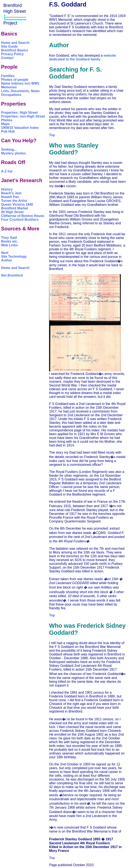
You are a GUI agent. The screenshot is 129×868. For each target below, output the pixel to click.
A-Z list (7, 171)
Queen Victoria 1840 (17, 204)
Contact (7, 58)
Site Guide (9, 46)
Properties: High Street (19, 113)
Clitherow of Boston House (23, 216)
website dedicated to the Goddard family (82, 57)
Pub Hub (8, 131)
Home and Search (15, 43)
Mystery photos (13, 153)
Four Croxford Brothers (20, 220)
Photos (7, 120)
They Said (9, 238)
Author (7, 260)
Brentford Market (15, 208)
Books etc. (10, 241)
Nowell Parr (10, 197)
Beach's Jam (11, 193)
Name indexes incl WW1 (20, 83)
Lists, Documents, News (20, 91)
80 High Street (12, 212)
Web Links (9, 245)
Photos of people (15, 80)
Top (52, 135)
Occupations (11, 95)
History (7, 189)
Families (8, 76)
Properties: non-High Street (23, 116)
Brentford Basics (15, 50)
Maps (5, 124)
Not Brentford (12, 275)
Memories (9, 87)
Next (5, 253)
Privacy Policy (12, 54)
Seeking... (9, 149)
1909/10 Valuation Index (20, 128)
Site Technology (14, 256)
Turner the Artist (14, 201)
